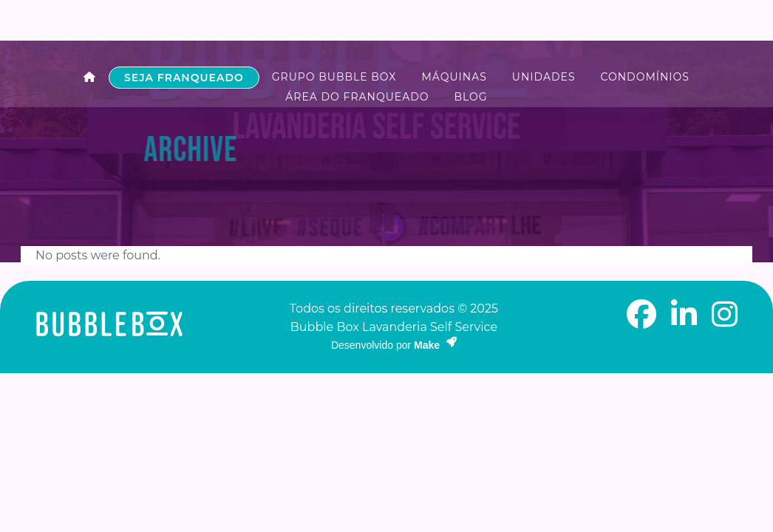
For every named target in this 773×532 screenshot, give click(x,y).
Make (435, 347)
